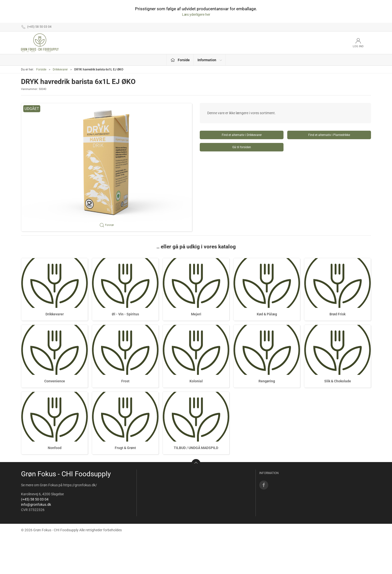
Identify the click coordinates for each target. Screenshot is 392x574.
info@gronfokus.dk (36, 505)
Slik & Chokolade (338, 381)
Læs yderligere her (196, 14)
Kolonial (196, 381)
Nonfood (55, 448)
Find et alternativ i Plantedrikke (329, 135)
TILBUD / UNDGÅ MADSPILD (196, 448)
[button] (107, 167)
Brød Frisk (337, 314)
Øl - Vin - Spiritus (125, 314)
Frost (125, 381)
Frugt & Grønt (125, 448)
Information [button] (210, 60)
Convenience (55, 381)
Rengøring (267, 381)
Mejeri (196, 314)
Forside (41, 69)
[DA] (40, 43)
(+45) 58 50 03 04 (35, 499)
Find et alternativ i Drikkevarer (242, 135)
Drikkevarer (60, 69)
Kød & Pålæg (267, 314)
